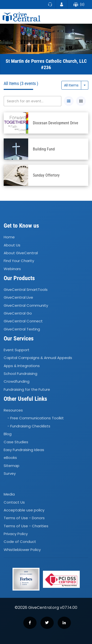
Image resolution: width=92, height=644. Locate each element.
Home (9, 237)
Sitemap (12, 466)
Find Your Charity (19, 261)
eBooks (10, 458)
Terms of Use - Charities (26, 526)
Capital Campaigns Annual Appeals (38, 358)
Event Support (17, 350)
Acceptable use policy (24, 510)
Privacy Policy (16, 534)
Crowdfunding (17, 382)
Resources (13, 410)
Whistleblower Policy (22, 550)
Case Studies (16, 442)
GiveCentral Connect (23, 321)
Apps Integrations (22, 366)
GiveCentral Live (18, 297)
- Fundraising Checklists (29, 426)
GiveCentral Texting (22, 329)
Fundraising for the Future (27, 389)
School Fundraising (20, 374)
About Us (12, 245)
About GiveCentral (21, 253)
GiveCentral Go (18, 313)
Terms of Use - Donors (24, 518)
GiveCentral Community (26, 305)
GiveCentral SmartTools (26, 290)
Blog (8, 434)
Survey (10, 473)
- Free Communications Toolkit (36, 418)
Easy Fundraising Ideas (24, 450)
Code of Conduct (20, 542)
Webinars (12, 269)
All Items (71, 85)
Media (9, 494)
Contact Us (14, 502)
